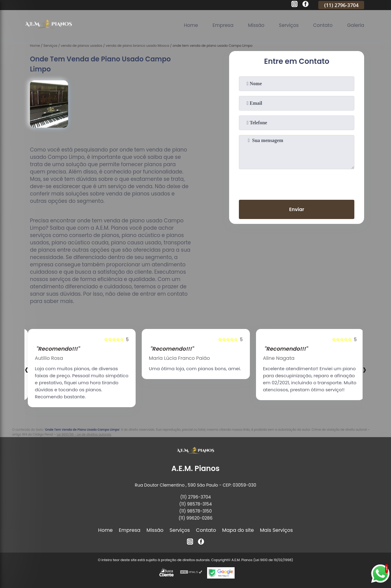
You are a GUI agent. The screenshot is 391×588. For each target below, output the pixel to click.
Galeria (355, 25)
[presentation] (297, 183)
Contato (322, 25)
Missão (254, 25)
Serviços (287, 25)
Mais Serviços (276, 530)
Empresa (220, 25)
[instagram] (294, 5)
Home (187, 25)
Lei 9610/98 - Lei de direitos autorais (84, 435)
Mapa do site (238, 530)
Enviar (297, 210)
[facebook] (305, 5)
